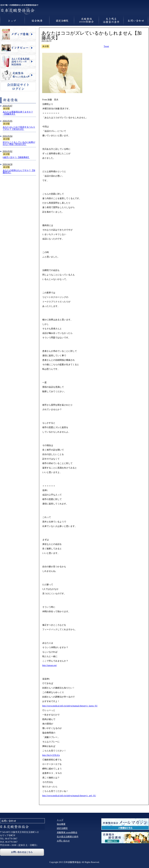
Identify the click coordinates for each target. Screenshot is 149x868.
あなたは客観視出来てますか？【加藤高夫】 (18, 113)
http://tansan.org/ (50, 665)
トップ (60, 820)
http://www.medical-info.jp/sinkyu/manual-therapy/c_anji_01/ (69, 796)
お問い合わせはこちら (22, 852)
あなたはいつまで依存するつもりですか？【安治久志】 (19, 128)
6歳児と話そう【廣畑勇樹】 (16, 157)
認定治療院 (62, 828)
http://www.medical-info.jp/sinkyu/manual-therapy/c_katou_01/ (70, 706)
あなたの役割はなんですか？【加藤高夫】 (19, 171)
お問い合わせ (63, 841)
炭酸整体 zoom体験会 (67, 832)
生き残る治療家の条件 (68, 837)
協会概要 (61, 824)
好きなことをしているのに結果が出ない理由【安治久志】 (19, 143)
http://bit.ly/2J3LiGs (51, 755)
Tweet (106, 46)
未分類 (6, 109)
